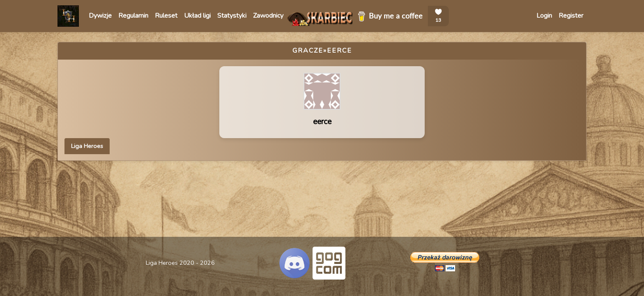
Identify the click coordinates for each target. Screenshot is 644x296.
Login (544, 16)
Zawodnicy (268, 16)
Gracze (308, 51)
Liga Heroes (87, 146)
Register (571, 16)
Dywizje (100, 16)
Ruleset (166, 16)
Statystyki (232, 16)
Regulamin (133, 16)
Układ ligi (197, 16)
